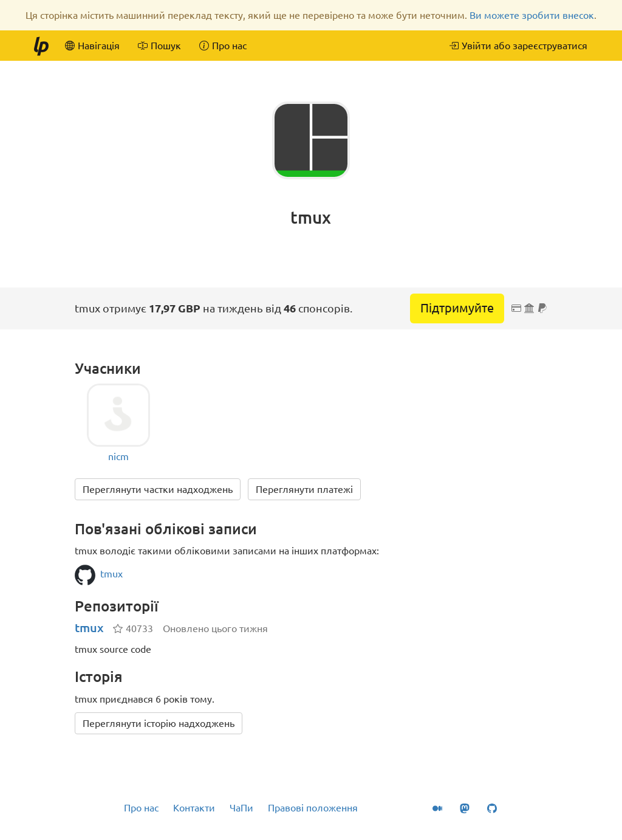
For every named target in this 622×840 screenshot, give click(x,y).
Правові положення (313, 808)
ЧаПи (241, 808)
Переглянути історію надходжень (159, 723)
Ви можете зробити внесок (532, 15)
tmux (89, 628)
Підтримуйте (457, 308)
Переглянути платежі (304, 489)
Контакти (194, 808)
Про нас (141, 808)
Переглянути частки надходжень (158, 489)
